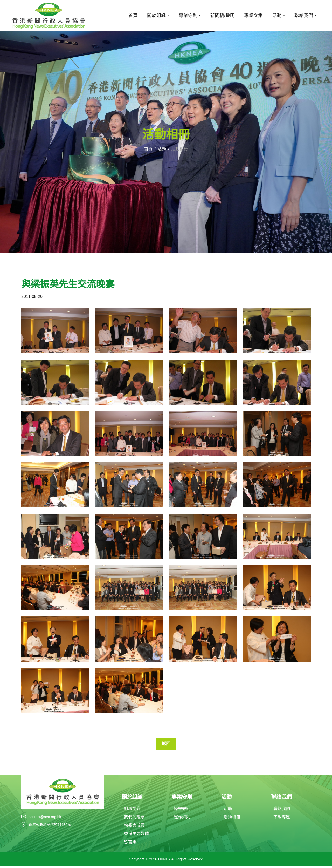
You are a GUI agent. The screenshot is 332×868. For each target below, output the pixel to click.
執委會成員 (134, 827)
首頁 (133, 16)
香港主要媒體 (136, 835)
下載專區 (282, 819)
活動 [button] (277, 16)
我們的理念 (134, 819)
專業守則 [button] (188, 16)
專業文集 (253, 16)
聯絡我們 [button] (304, 16)
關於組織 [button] (156, 16)
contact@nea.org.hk (45, 818)
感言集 (130, 844)
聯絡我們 (282, 811)
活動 (162, 149)
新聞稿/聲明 (222, 16)
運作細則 (182, 819)
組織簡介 (132, 811)
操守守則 (182, 811)
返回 (166, 744)
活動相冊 (232, 819)
